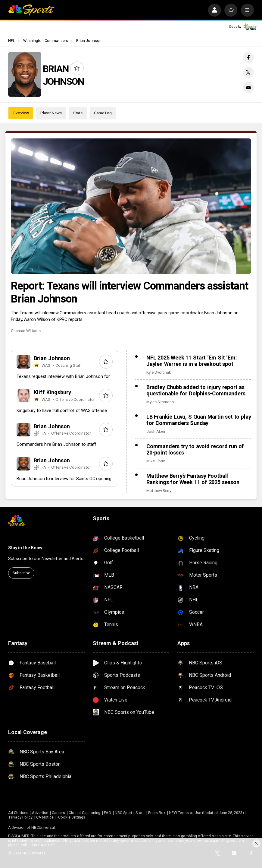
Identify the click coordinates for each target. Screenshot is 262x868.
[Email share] (248, 87)
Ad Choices (18, 813)
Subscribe (21, 573)
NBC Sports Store (130, 813)
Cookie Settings (72, 817)
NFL (11, 41)
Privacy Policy (21, 817)
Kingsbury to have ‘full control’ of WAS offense (62, 410)
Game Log (103, 113)
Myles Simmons (160, 402)
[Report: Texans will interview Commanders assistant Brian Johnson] (131, 206)
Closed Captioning (84, 813)
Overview (21, 113)
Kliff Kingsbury (52, 392)
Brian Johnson (89, 41)
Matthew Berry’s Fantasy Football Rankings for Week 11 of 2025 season (193, 479)
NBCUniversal (43, 827)
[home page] (31, 10)
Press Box (157, 813)
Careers (58, 813)
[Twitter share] (248, 72)
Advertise (40, 813)
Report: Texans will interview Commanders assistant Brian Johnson (129, 292)
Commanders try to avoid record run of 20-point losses (195, 449)
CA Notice (45, 817)
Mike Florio (156, 461)
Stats (78, 113)
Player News (51, 113)
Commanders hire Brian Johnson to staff (56, 444)
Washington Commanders (46, 41)
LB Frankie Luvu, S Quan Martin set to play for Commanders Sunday (199, 420)
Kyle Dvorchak (159, 372)
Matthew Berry (159, 490)
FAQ (108, 813)
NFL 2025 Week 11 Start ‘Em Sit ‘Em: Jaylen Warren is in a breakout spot (192, 361)
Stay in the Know (25, 548)
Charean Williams (26, 331)
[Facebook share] (248, 57)
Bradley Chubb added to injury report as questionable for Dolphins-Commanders (196, 390)
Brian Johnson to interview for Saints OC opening (64, 479)
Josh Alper (156, 431)
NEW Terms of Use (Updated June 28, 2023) (206, 813)
